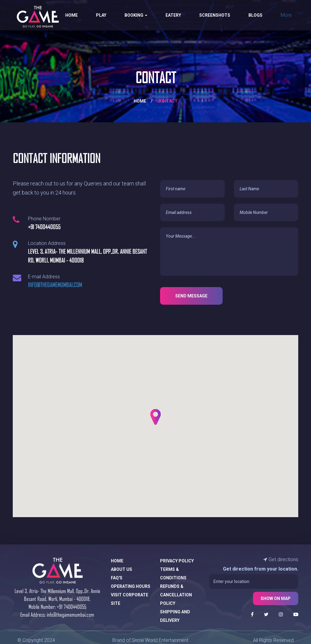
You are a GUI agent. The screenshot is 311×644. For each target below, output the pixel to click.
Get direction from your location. (261, 569)
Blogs (255, 15)
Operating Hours (131, 586)
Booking (136, 15)
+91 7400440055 (72, 607)
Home (72, 15)
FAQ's (117, 578)
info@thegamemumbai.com (55, 285)
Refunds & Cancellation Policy (176, 595)
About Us (121, 569)
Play (101, 15)
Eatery (173, 15)
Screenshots (215, 15)
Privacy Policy (177, 561)
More (286, 15)
